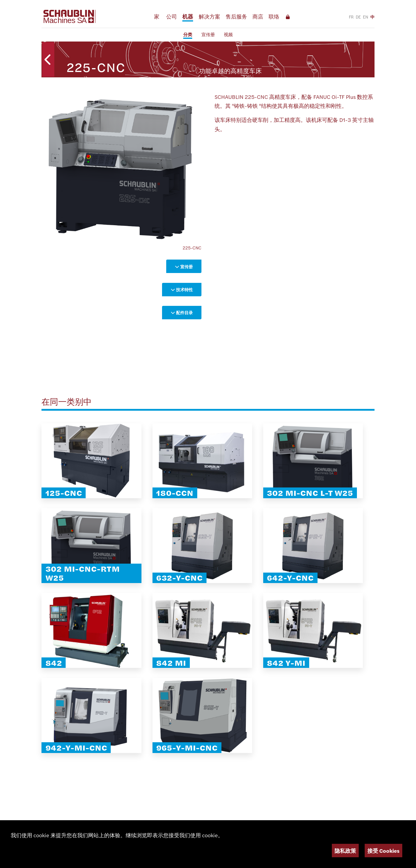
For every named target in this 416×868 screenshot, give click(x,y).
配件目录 (182, 312)
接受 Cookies (383, 851)
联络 (274, 16)
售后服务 (236, 16)
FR (351, 17)
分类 (188, 34)
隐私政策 (345, 851)
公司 (172, 16)
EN (366, 17)
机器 (188, 16)
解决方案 (209, 16)
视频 (228, 34)
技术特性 (182, 289)
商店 (258, 16)
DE (358, 17)
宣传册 (208, 34)
